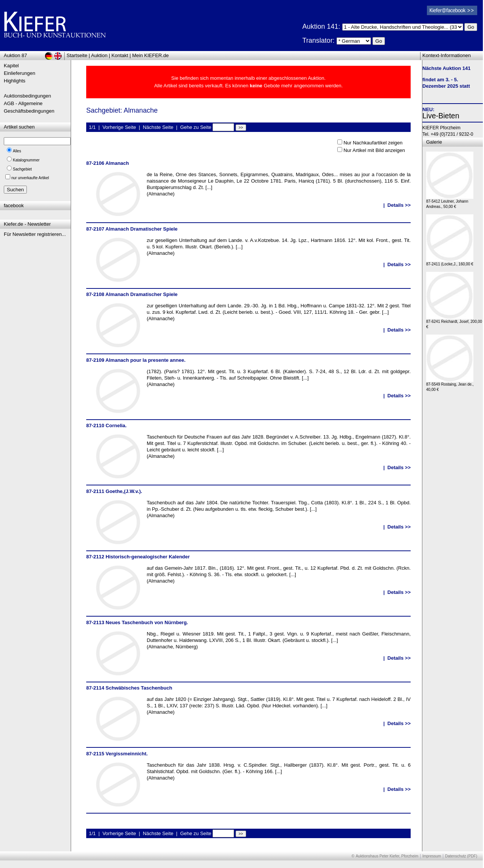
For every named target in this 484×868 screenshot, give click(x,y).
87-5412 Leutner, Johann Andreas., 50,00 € (450, 202)
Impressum (432, 856)
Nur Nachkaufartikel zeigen (373, 143)
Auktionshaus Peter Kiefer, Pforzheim (387, 856)
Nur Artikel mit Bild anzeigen (374, 150)
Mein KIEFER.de (151, 55)
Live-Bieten (441, 116)
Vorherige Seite (119, 127)
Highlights (15, 81)
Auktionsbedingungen (27, 96)
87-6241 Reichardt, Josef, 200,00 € (454, 322)
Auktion (99, 55)
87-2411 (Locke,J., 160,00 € (450, 262)
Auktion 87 (15, 55)
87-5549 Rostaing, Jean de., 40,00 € (450, 385)
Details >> (399, 205)
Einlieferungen (19, 73)
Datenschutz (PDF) (461, 856)
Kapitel (11, 66)
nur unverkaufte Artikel (30, 178)
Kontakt (120, 55)
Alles (17, 151)
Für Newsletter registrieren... (35, 234)
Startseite (77, 55)
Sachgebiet (22, 169)
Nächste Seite (158, 127)
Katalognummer (26, 160)
